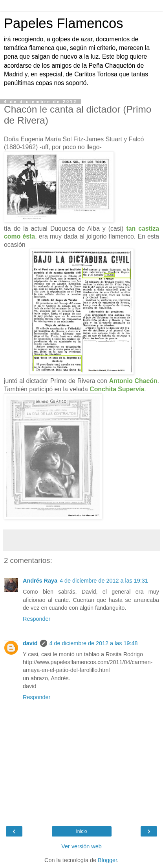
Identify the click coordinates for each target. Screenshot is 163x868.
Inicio (81, 831)
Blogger (107, 860)
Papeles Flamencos (63, 23)
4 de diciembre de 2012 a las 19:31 (104, 581)
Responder (37, 619)
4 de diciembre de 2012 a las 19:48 (94, 643)
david (30, 643)
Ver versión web (81, 846)
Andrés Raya (40, 581)
